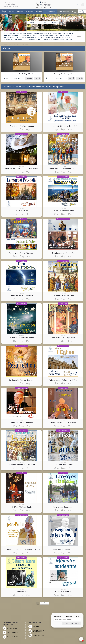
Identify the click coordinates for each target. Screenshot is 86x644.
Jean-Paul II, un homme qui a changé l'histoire (21, 549)
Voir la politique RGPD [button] (66, 40)
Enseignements (51, 12)
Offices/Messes (65, 12)
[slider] (10, 78)
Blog (13, 12)
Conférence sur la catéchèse (21, 422)
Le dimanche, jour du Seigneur (21, 380)
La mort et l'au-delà (21, 211)
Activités (30, 12)
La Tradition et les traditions (63, 295)
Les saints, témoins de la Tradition (21, 465)
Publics (40, 12)
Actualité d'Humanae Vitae (63, 211)
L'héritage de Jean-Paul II (63, 549)
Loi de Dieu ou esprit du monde (21, 338)
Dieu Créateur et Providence (21, 295)
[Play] (5, 78)
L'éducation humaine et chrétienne (63, 168)
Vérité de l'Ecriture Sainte (21, 507)
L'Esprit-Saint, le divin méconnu (21, 126)
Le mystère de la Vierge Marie (63, 338)
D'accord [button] (79, 37)
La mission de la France (63, 465)
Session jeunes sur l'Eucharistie (63, 422)
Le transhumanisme (21, 592)
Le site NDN (76, 12)
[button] (29, 78)
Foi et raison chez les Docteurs (21, 253)
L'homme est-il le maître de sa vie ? (63, 126)
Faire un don (82, 11)
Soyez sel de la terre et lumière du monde (21, 168)
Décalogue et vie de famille (63, 253)
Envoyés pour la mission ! (63, 507)
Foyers (21, 12)
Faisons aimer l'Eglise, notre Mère (63, 380)
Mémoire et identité (63, 592)
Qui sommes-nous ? (4, 12)
